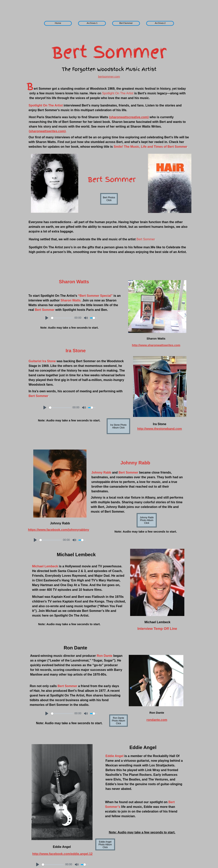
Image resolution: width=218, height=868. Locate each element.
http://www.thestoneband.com (160, 429)
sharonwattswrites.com (47, 131)
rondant (152, 720)
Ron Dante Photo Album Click (118, 721)
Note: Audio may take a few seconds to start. (142, 832)
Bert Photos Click (109, 199)
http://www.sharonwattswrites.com (156, 345)
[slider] (62, 318)
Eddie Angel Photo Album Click (105, 845)
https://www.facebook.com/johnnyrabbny (59, 530)
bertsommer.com (109, 76)
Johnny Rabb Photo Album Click (147, 520)
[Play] (47, 318)
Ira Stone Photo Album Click (118, 426)
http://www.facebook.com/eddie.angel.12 (62, 854)
